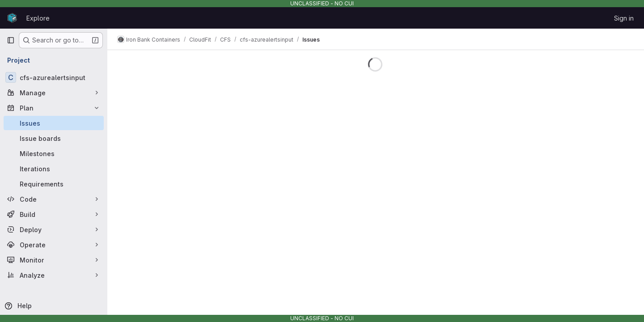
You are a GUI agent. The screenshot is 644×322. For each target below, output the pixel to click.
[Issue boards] (54, 138)
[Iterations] (54, 169)
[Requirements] (54, 184)
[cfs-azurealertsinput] (54, 77)
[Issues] (54, 123)
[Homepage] (12, 18)
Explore (38, 18)
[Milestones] (54, 153)
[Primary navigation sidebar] (11, 40)
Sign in (624, 18)
